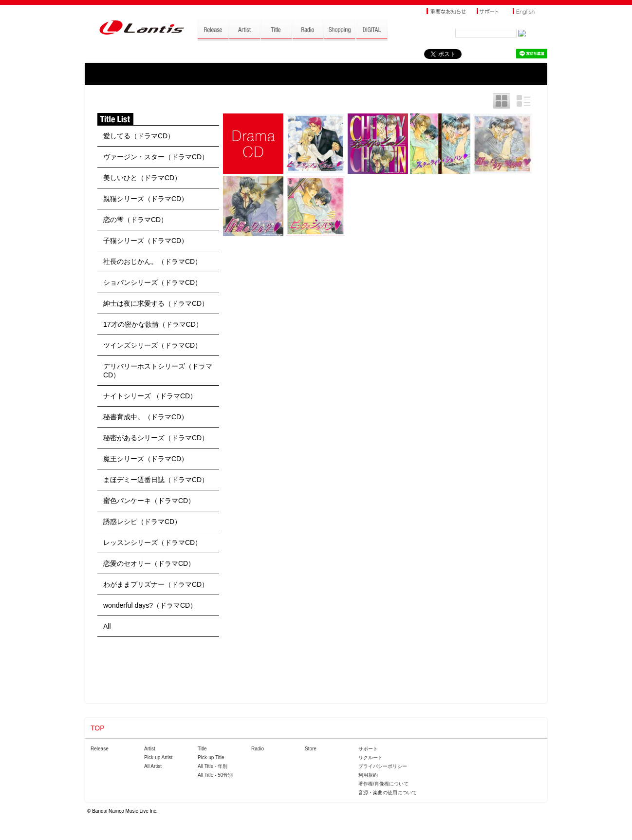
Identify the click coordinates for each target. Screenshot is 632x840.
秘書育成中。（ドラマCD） (146, 417)
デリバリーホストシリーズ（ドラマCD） (158, 371)
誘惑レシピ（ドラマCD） (142, 522)
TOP (98, 728)
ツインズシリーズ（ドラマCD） (152, 345)
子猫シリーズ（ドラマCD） (146, 241)
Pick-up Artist (158, 757)
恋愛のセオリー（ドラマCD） (149, 563)
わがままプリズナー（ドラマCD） (156, 584)
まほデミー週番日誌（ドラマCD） (156, 480)
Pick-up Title (211, 757)
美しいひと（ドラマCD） (142, 178)
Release (100, 749)
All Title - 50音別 (215, 775)
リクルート (371, 757)
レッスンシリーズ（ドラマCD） (152, 542)
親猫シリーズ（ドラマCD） (146, 199)
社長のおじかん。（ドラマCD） (152, 261)
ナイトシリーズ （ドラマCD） (150, 396)
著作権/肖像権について (383, 784)
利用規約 (368, 775)
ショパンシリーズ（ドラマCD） (152, 282)
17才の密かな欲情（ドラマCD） (153, 324)
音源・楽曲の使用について (388, 793)
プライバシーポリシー (383, 766)
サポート (368, 749)
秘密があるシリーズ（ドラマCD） (156, 438)
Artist (150, 749)
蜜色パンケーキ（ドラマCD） (149, 501)
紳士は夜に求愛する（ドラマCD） (156, 303)
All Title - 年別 (213, 766)
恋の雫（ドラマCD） (135, 220)
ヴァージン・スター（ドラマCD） (156, 157)
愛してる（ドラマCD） (139, 136)
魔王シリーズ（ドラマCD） (146, 459)
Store (311, 749)
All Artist (153, 766)
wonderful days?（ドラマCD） (150, 605)
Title (202, 749)
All (107, 626)
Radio (258, 749)
